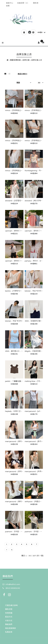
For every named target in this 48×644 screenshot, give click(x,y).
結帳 (8, 6)
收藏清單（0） (23, 3)
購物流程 (9, 609)
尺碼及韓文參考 (11, 605)
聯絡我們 (9, 624)
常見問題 (9, 613)
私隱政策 (9, 632)
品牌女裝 (26, 60)
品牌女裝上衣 (37, 60)
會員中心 (10, 3)
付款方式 (9, 621)
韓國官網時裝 (15, 60)
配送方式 (9, 617)
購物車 (36, 3)
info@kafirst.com (13, 584)
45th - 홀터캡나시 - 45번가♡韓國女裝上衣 (22, 351)
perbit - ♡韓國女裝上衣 (15, 381)
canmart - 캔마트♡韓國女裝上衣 (18, 231)
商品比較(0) (22, 74)
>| (12, 550)
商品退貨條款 (10, 628)
